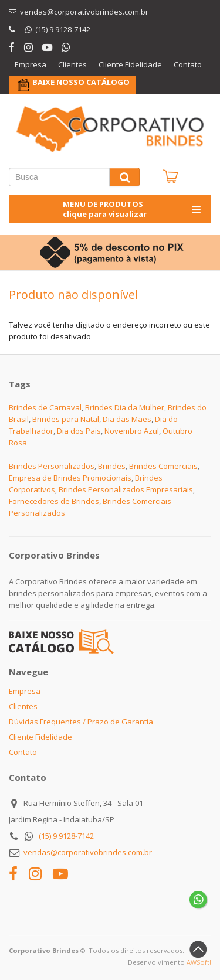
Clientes (72, 64)
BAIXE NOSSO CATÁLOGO (81, 82)
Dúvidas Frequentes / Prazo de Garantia (81, 722)
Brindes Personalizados (52, 466)
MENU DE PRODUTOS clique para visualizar (133, 209)
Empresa (31, 64)
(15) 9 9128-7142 (66, 836)
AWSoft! (199, 962)
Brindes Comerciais (163, 466)
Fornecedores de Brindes (54, 501)
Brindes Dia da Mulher (125, 407)
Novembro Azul (132, 431)
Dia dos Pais (79, 431)
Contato (188, 64)
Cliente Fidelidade (130, 64)
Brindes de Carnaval (45, 407)
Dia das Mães (127, 419)
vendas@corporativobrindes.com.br (88, 852)
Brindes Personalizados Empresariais (126, 489)
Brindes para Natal (66, 419)
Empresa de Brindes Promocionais (70, 478)
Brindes (112, 466)
